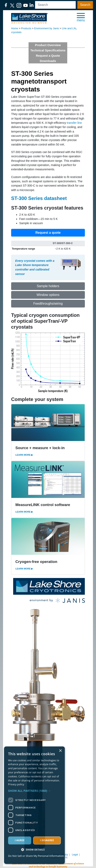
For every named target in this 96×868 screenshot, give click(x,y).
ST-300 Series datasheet (39, 198)
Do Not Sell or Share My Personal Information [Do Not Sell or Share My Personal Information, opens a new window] (36, 856)
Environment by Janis (47, 28)
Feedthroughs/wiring (48, 304)
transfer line (74, 123)
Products (26, 28)
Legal (75, 855)
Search (85, 5)
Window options (48, 295)
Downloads (48, 61)
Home (15, 28)
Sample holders (48, 286)
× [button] (60, 751)
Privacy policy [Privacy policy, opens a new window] (16, 784)
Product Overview (48, 45)
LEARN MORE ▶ (24, 455)
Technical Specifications (48, 50)
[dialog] (34, 805)
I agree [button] (20, 840)
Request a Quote (48, 56)
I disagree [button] (47, 840)
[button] (81, 17)
